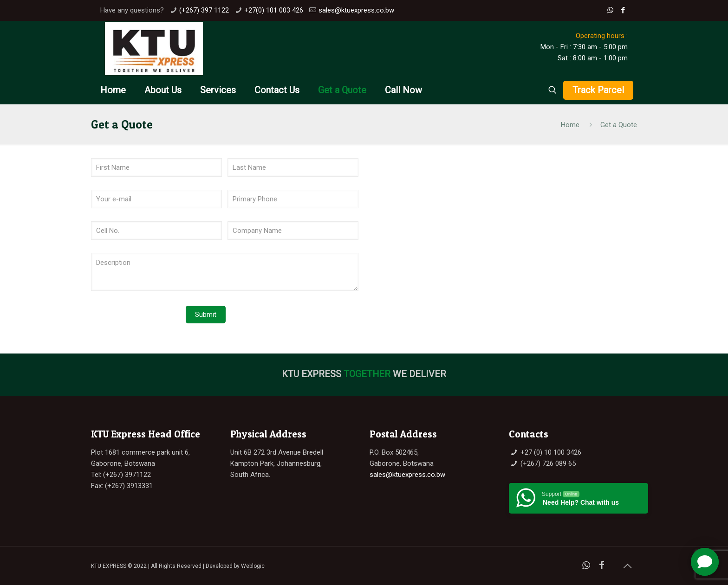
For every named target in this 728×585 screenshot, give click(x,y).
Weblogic (253, 566)
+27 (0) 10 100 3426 (551, 452)
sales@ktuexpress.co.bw (356, 10)
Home (570, 125)
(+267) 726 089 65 (548, 463)
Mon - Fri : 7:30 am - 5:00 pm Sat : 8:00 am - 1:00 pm (584, 47)
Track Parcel (598, 90)
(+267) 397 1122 (204, 10)
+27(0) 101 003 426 (274, 10)
